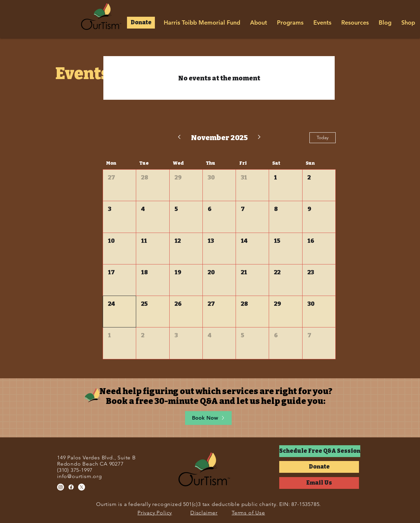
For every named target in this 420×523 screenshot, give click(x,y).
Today (323, 137)
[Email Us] (319, 483)
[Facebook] (71, 487)
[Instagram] (61, 487)
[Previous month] (179, 138)
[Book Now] (208, 418)
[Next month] (259, 138)
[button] (141, 23)
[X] (82, 487)
